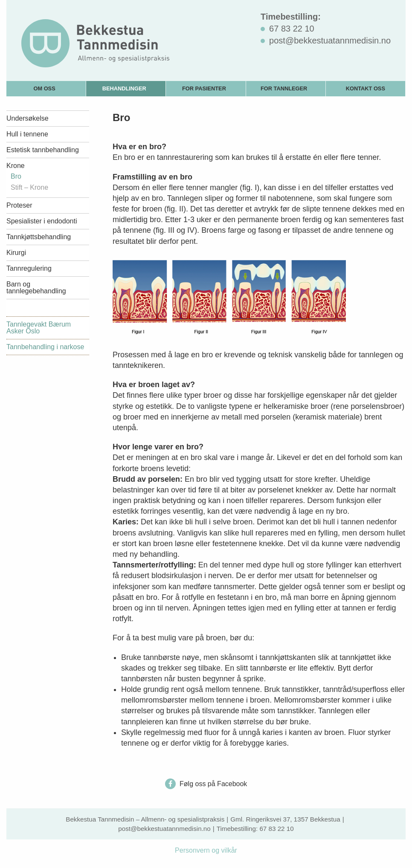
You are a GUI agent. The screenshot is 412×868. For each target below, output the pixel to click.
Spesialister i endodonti (42, 221)
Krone (16, 166)
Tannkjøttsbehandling (39, 237)
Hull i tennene (27, 134)
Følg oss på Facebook (206, 784)
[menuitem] (46, 88)
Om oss (44, 88)
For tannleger (284, 88)
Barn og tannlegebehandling (36, 288)
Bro (16, 176)
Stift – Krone (29, 188)
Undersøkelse (28, 118)
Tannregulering (29, 268)
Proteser (19, 205)
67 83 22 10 (276, 829)
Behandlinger (124, 88)
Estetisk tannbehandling (43, 150)
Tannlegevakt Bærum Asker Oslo (39, 328)
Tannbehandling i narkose (45, 347)
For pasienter (204, 88)
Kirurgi (16, 253)
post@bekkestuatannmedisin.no (164, 829)
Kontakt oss (366, 88)
